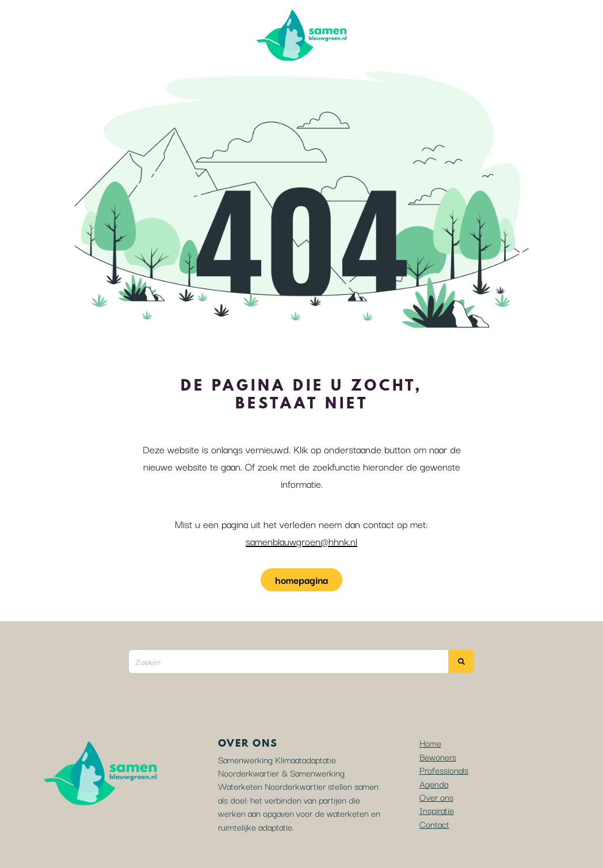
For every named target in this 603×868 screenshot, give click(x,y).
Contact (434, 824)
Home (430, 743)
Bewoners (438, 756)
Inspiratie (437, 810)
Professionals (444, 770)
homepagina (301, 580)
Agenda (434, 783)
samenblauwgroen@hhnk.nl (301, 541)
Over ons (436, 797)
